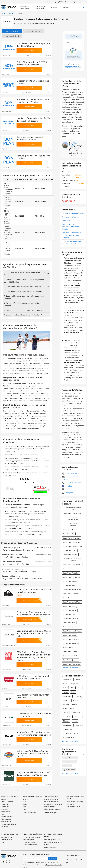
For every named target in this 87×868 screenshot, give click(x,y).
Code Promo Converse (71, 619)
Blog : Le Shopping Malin (55, 2)
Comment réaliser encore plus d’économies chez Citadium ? (72, 235)
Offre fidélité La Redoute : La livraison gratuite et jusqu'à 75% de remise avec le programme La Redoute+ (33, 656)
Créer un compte (71, 2)
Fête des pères (6, 822)
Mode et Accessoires (70, 758)
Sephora (77, 680)
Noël (3, 814)
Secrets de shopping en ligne (73, 213)
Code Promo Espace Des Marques (73, 509)
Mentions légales (28, 840)
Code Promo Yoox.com (71, 530)
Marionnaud (76, 713)
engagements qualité (73, 67)
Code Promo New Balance (72, 631)
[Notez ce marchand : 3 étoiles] (68, 201)
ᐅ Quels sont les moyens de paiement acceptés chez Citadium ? (24, 297)
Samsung (78, 717)
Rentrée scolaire (7, 817)
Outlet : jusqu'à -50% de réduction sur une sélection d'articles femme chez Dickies (33, 754)
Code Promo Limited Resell (72, 602)
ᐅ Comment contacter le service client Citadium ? (23, 315)
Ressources (70, 804)
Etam (65, 709)
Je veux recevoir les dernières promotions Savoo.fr (41, 862)
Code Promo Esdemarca (71, 594)
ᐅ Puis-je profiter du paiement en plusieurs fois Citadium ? (22, 304)
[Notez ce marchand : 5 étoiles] (74, 201)
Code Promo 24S (69, 534)
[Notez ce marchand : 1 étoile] (63, 201)
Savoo (3, 13)
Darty (73, 692)
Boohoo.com (67, 696)
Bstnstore (66, 569)
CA (67, 863)
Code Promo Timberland (71, 573)
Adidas (65, 692)
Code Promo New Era (70, 643)
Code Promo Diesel (70, 614)
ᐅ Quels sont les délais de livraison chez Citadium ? (24, 291)
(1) (12, 36)
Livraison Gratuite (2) (34, 31)
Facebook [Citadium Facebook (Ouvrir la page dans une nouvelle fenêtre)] (67, 486)
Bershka (66, 704)
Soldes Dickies (68, 648)
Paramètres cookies (29, 842)
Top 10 (3, 799)
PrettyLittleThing (69, 738)
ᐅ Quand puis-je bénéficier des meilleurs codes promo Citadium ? (25, 274)
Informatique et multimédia (53, 804)
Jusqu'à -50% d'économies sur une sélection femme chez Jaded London (34, 733)
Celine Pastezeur (73, 144)
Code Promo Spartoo (70, 581)
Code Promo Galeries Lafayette (73, 525)
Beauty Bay (67, 725)
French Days (5, 807)
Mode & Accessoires (51, 799)
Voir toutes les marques (70, 668)
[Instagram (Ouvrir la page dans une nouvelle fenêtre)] (13, 862)
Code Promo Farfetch (70, 555)
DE (76, 859)
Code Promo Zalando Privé (72, 514)
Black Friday (5, 804)
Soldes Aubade (68, 598)
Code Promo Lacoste (70, 652)
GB (72, 859)
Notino (75, 721)
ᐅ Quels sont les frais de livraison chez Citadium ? (23, 287)
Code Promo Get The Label (72, 542)
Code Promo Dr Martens (71, 639)
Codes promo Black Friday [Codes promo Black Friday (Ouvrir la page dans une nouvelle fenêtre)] (75, 802)
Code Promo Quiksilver (71, 660)
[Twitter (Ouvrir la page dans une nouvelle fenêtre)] (8, 862)
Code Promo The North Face (73, 627)
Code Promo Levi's (69, 606)
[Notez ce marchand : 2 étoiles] (66, 201)
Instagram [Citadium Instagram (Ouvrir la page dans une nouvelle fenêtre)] (68, 493)
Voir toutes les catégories (70, 773)
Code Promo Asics (69, 623)
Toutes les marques (29, 813)
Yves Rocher (67, 717)
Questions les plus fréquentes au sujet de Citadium (71, 227)
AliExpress (74, 684)
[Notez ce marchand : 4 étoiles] (71, 201)
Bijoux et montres (69, 770)
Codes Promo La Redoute (72, 538)
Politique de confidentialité (31, 837)
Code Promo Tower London (72, 565)
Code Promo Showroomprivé (73, 519)
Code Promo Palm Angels (72, 664)
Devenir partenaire (50, 847)
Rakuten (75, 704)
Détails (48, 55)
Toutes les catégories (51, 813)
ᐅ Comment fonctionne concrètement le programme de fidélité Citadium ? (24, 281)
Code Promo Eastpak (70, 656)
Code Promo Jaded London (72, 590)
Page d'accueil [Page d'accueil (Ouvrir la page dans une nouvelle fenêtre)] (69, 473)
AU (81, 859)
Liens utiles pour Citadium (72, 220)
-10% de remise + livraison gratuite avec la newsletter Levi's (33, 677)
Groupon (66, 700)
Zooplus (66, 713)
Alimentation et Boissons (53, 809)
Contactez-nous (6, 840)
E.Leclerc (66, 721)
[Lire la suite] (83, 754)
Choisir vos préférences (30, 845)
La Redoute (67, 680)
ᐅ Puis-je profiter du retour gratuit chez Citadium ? (23, 310)
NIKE (73, 688)
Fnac (80, 688)
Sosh (72, 709)
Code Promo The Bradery (72, 577)
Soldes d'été (5, 809)
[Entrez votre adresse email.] (36, 858)
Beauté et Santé (50, 807)
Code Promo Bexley (70, 585)
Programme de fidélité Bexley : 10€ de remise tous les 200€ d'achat (33, 774)
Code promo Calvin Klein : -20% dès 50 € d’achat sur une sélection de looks (34, 633)
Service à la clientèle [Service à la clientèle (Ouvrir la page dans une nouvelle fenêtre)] (72, 483)
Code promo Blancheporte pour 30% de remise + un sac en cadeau (33, 613)
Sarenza (78, 696)
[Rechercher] (80, 7)
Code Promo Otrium (70, 550)
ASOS (65, 684)
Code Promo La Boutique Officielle (73, 560)
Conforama (67, 733)
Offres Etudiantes (7, 802)
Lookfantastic (68, 729)
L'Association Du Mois (73, 807)
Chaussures (67, 766)
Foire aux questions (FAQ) (53, 840)
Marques (11, 13)
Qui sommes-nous (7, 837)
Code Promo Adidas (70, 610)
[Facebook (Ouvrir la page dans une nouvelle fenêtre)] (3, 862)
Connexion (82, 2)
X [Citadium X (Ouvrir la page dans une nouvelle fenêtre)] (64, 489)
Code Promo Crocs (69, 635)
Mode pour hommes (70, 762)
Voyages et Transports (52, 802)
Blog (3, 842)
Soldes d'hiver (6, 812)
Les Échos (78, 725)
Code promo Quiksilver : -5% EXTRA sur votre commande (34, 591)
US (67, 859)
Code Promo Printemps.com (72, 546)
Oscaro (77, 733)
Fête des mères (6, 819)
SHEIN (65, 688)
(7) (12, 31)
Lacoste (75, 700)
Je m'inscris (53, 859)
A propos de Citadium (70, 217)
